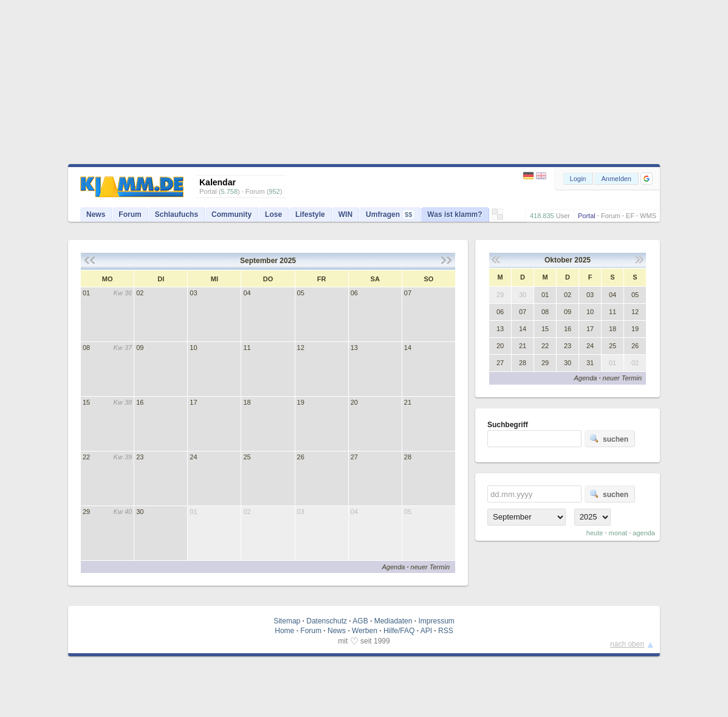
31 (590, 363)
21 (408, 402)
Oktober (558, 260)
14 (408, 348)
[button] (647, 179)
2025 (288, 261)
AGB (360, 621)
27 (354, 457)
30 (140, 512)
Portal (587, 216)
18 (247, 402)
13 (354, 348)
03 (193, 293)
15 (86, 402)
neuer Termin (430, 567)
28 (408, 457)
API (426, 631)
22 (86, 457)
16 (140, 402)
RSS (446, 631)
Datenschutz (327, 621)
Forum (611, 216)
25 (247, 457)
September (259, 261)
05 (301, 293)
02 (140, 293)
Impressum (436, 621)
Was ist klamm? (455, 214)
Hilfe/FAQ (399, 631)
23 (140, 457)
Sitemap (287, 621)
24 (193, 457)
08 (86, 348)
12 (301, 348)
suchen (609, 439)
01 (86, 293)
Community (232, 214)
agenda (644, 533)
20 (354, 402)
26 (301, 457)
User (563, 216)
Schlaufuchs (177, 214)
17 (193, 402)
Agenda (393, 567)
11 (247, 348)
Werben (365, 631)
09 (140, 348)
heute (595, 533)
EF (630, 216)
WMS (648, 216)
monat (618, 533)
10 (193, 348)
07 (408, 293)
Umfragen (390, 214)
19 (301, 402)
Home (284, 631)
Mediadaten (393, 621)
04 (247, 293)
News (96, 214)
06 (354, 293)
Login (578, 179)
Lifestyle (310, 214)
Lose (273, 214)
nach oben (627, 644)
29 (86, 512)
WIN (345, 214)
